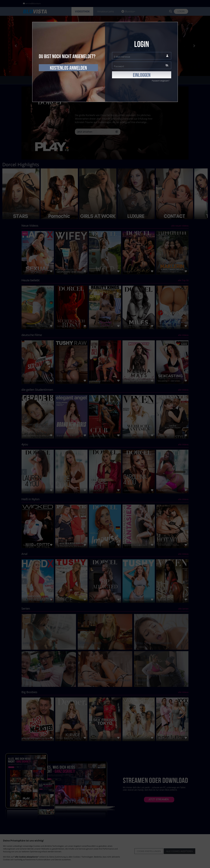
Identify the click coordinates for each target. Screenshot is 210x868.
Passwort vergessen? (161, 81)
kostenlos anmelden (68, 68)
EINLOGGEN (142, 75)
